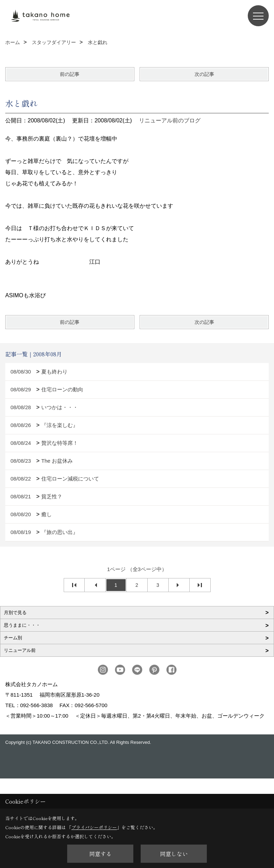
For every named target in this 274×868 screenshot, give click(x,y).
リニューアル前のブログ (170, 120)
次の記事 (204, 74)
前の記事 (70, 74)
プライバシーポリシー (94, 827)
